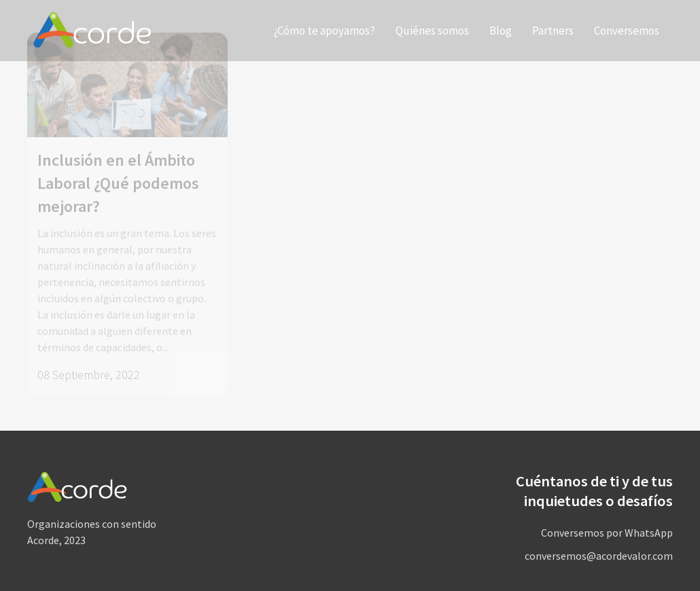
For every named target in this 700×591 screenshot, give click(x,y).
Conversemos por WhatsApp (607, 533)
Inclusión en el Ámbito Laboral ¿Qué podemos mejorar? (118, 183)
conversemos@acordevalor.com (599, 556)
